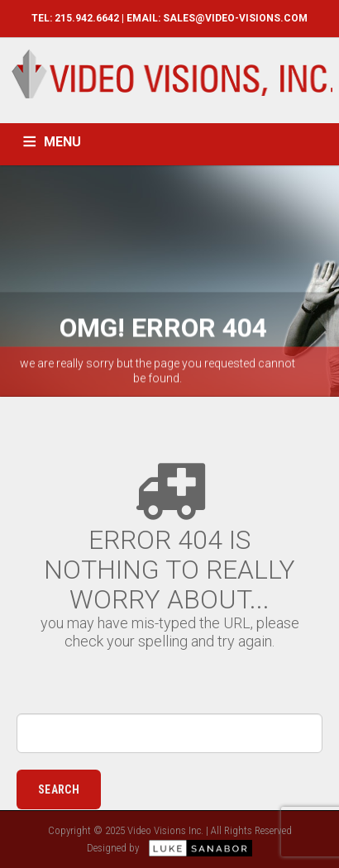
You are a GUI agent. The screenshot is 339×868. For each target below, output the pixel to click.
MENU (62, 142)
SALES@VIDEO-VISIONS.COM (235, 18)
